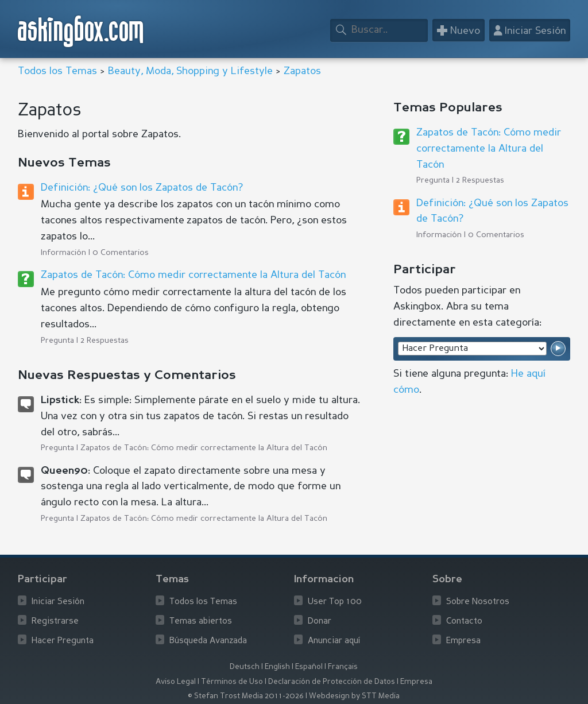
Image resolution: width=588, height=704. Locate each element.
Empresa (463, 641)
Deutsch (245, 667)
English (277, 667)
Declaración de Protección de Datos (332, 682)
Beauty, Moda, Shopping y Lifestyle (190, 71)
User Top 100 (335, 602)
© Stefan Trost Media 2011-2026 (246, 696)
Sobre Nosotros (478, 602)
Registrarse (55, 622)
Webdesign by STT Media (354, 696)
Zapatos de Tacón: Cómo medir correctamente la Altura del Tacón (193, 275)
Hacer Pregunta (63, 641)
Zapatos (302, 71)
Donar (320, 622)
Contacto (464, 622)
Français (343, 667)
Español (309, 667)
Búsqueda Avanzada (208, 641)
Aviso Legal (176, 682)
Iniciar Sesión (58, 602)
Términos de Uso (232, 682)
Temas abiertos (201, 622)
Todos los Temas (57, 71)
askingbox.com (81, 31)
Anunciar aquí (334, 641)
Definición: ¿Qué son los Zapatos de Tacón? (142, 188)
